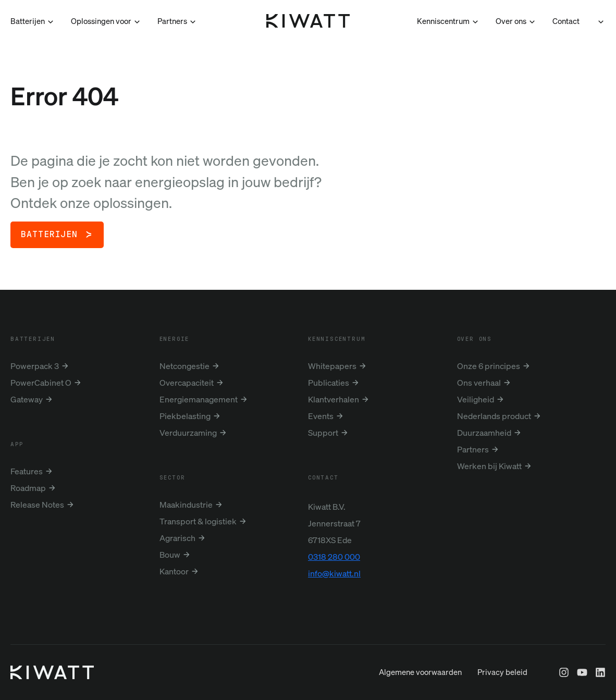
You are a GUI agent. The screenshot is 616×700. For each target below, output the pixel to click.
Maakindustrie (186, 505)
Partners (473, 449)
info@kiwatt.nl (334, 573)
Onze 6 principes (489, 366)
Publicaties (329, 383)
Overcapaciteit (187, 383)
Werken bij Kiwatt (489, 466)
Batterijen (49, 235)
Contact (566, 21)
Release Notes (37, 505)
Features (27, 471)
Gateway (27, 399)
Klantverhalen (334, 399)
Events (321, 416)
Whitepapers (332, 366)
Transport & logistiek (198, 521)
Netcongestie (184, 366)
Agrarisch (177, 538)
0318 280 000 (334, 557)
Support (323, 433)
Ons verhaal (479, 383)
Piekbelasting (185, 416)
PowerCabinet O (41, 383)
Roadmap (28, 488)
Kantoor (174, 571)
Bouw (170, 555)
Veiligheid (476, 399)
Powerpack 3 (35, 366)
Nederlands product (494, 416)
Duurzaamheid (484, 433)
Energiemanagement (199, 399)
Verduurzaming (188, 433)
